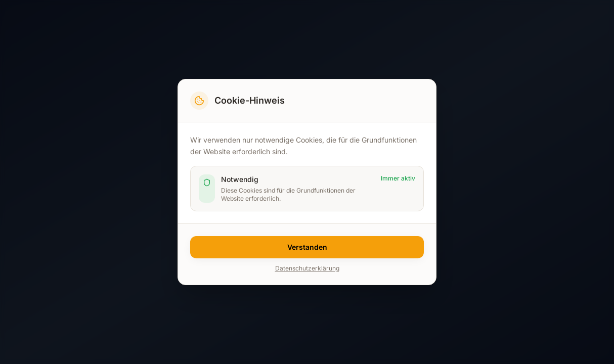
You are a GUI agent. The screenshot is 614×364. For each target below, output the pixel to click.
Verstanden (307, 247)
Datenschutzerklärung (307, 268)
